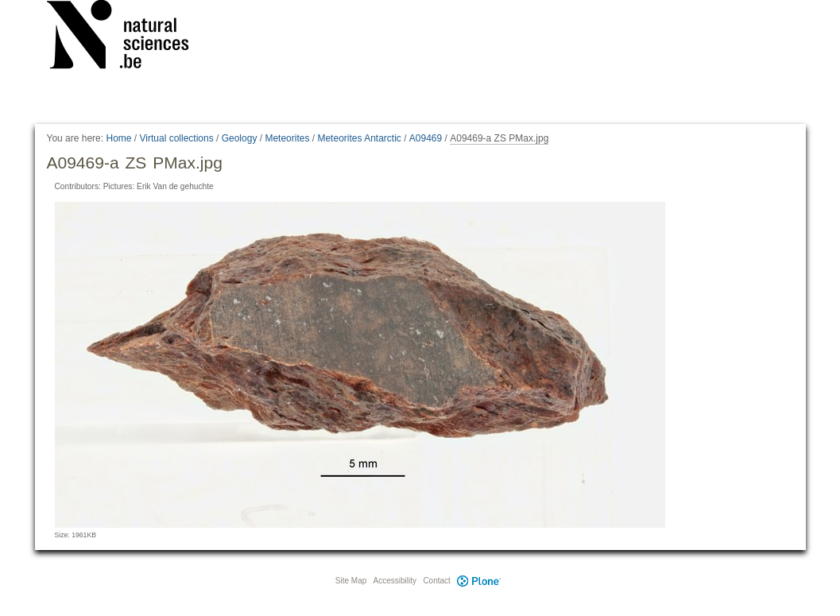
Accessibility (395, 581)
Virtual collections (177, 138)
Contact (436, 581)
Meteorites (287, 138)
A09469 (426, 138)
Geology (240, 138)
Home (118, 138)
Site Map (351, 581)
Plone (479, 581)
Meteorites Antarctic (359, 138)
